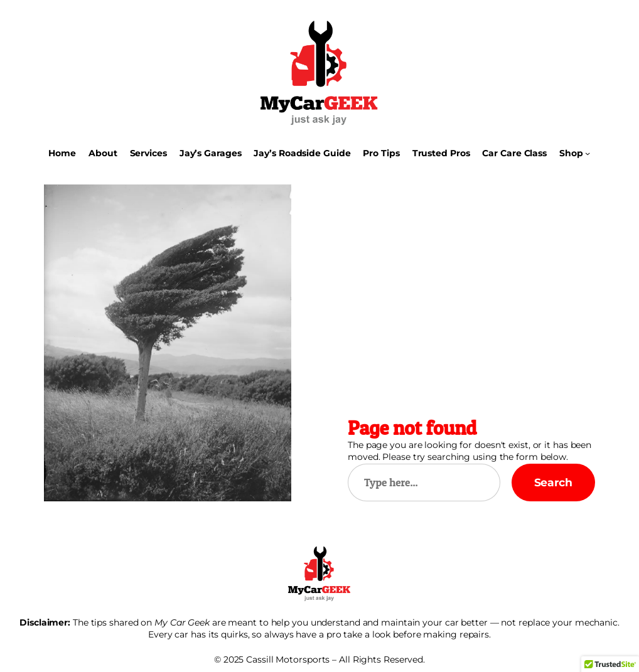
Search (553, 482)
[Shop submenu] (588, 153)
